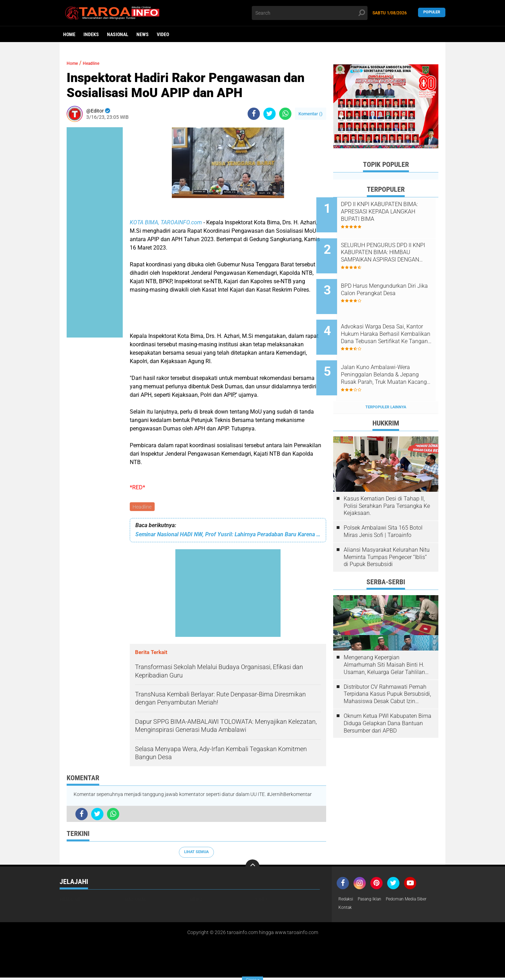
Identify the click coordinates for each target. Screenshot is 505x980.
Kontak (346, 910)
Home (69, 34)
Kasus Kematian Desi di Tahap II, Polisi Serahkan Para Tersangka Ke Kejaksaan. (387, 479)
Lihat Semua (196, 853)
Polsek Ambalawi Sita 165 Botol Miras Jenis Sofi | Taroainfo (383, 505)
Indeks (91, 34)
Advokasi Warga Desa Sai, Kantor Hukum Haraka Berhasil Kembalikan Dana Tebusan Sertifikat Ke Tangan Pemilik (394, 318)
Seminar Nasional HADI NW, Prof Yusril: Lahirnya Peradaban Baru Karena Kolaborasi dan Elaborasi (228, 535)
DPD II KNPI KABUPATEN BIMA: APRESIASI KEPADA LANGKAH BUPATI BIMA (390, 212)
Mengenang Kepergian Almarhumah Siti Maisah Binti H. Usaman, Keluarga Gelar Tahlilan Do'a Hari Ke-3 (384, 638)
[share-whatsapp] (285, 114)
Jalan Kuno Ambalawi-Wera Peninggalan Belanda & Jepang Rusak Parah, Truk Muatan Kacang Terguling (392, 353)
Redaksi (347, 900)
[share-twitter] (270, 114)
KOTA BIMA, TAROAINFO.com (166, 222)
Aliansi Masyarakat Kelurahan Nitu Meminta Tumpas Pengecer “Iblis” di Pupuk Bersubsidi (387, 530)
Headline (143, 507)
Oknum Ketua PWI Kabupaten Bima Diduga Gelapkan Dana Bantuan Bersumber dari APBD (388, 697)
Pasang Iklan (374, 900)
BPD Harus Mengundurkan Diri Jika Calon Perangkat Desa (395, 279)
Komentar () (311, 114)
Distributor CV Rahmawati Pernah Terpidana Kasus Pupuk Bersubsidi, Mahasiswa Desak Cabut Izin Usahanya (387, 667)
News (143, 34)
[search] (310, 13)
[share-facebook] (254, 114)
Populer (432, 13)
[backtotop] (252, 867)
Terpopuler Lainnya (386, 380)
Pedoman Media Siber (417, 900)
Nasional (118, 34)
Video (163, 34)
